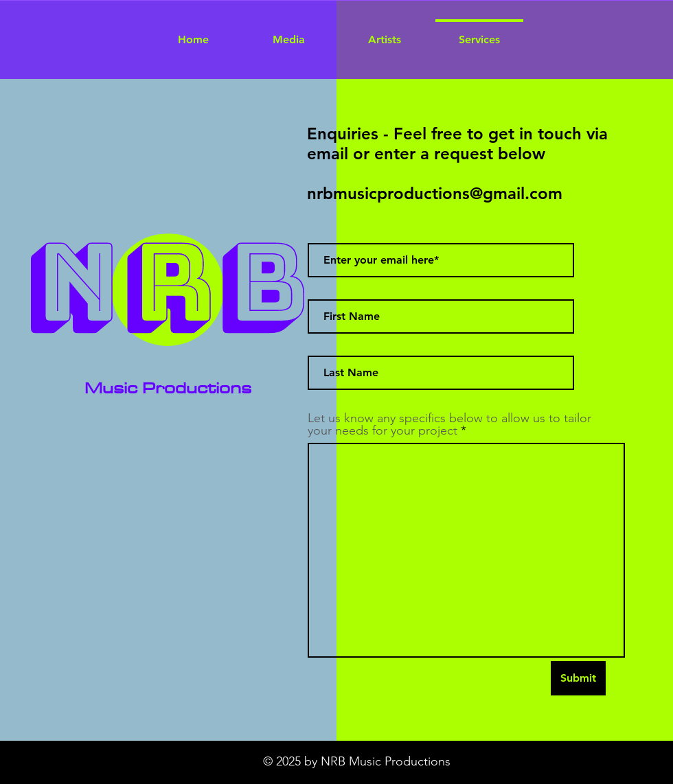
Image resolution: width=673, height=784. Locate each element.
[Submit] (578, 678)
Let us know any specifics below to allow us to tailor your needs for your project (449, 424)
